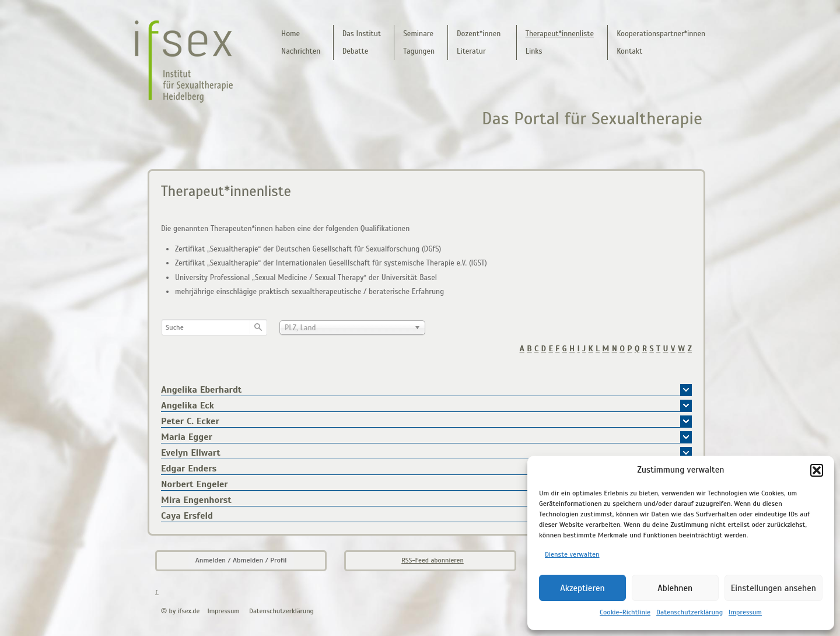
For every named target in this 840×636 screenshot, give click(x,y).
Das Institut (362, 34)
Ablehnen (675, 588)
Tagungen (419, 51)
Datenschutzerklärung (689, 612)
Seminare (418, 34)
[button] (817, 470)
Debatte (356, 51)
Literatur (471, 51)
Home (290, 34)
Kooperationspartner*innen (661, 34)
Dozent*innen (479, 34)
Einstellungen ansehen (773, 588)
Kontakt (629, 51)
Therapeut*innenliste (560, 34)
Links (534, 51)
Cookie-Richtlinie (625, 612)
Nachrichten (301, 51)
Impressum (745, 612)
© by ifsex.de (180, 611)
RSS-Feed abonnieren (433, 560)
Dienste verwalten (572, 554)
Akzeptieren (582, 588)
